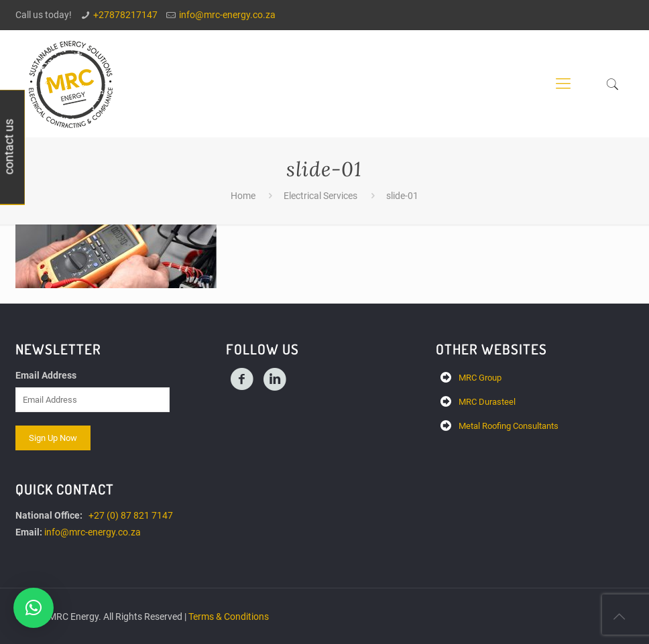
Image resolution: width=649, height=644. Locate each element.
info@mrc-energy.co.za (227, 15)
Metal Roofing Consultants (509, 426)
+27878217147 (125, 15)
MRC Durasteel (487, 402)
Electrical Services (320, 196)
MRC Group (480, 378)
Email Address (46, 375)
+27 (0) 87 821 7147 (131, 515)
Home (243, 196)
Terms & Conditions (229, 617)
